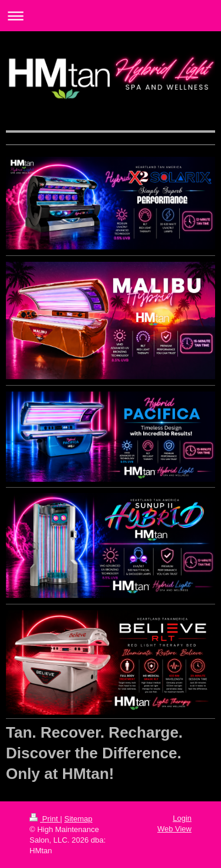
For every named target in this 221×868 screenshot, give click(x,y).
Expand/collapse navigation (111, 16)
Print (45, 819)
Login (182, 818)
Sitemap (78, 819)
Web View (174, 829)
